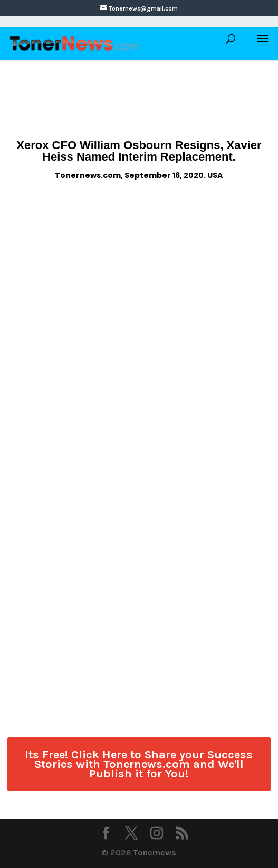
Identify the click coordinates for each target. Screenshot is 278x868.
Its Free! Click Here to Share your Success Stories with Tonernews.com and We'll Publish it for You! (139, 764)
